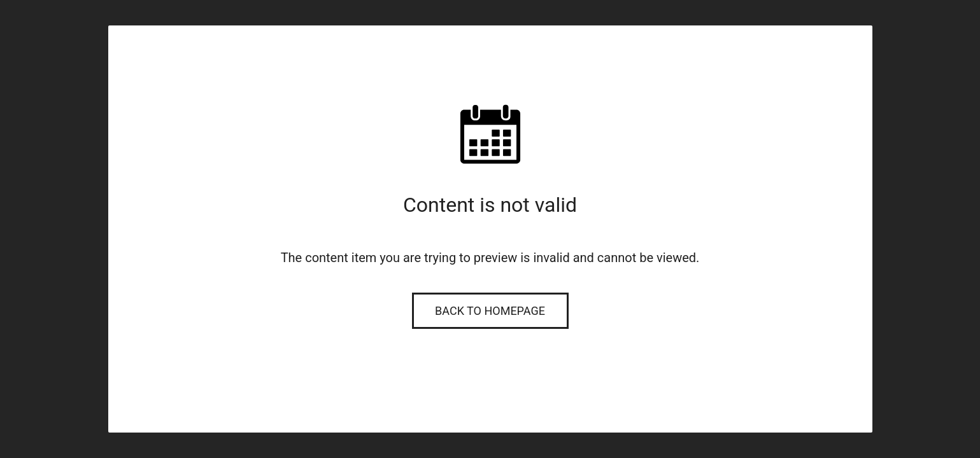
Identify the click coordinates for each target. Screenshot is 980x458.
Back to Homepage (490, 311)
